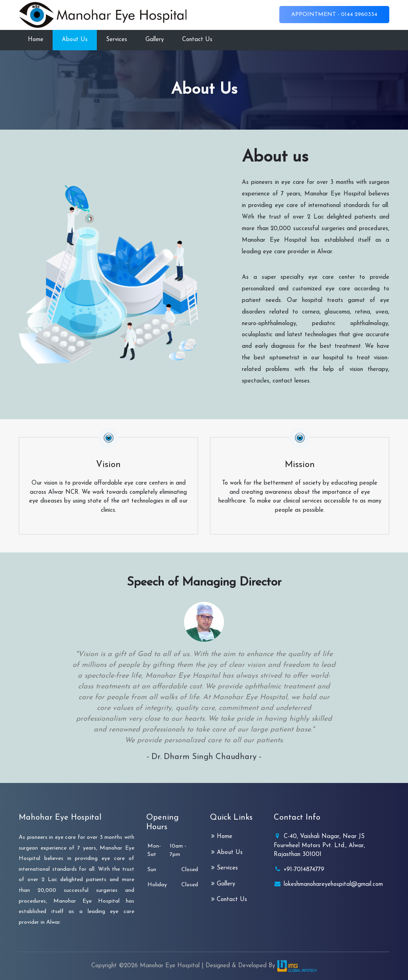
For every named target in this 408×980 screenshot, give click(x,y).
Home (36, 40)
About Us (75, 40)
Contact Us (197, 40)
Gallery (155, 40)
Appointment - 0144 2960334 (334, 15)
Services (117, 40)
